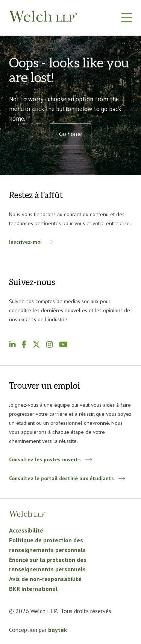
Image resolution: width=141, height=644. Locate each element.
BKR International (33, 589)
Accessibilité (27, 530)
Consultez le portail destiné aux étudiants (61, 478)
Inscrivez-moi (25, 242)
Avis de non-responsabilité (45, 579)
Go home (70, 134)
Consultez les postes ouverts (45, 459)
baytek (58, 630)
